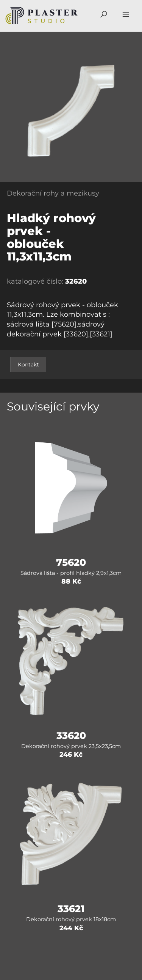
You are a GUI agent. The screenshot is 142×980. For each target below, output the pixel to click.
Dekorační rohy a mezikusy (53, 193)
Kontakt (28, 365)
